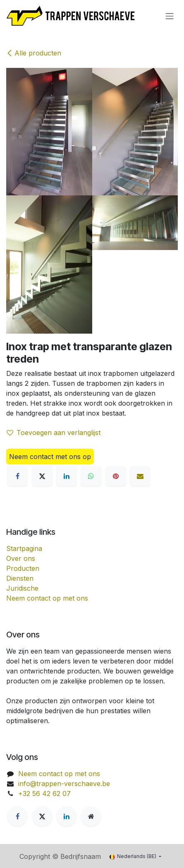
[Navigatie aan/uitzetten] (170, 16)
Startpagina (24, 548)
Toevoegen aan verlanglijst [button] (54, 433)
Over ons (21, 558)
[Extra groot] (91, 816)
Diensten (20, 578)
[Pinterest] (116, 476)
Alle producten (34, 53)
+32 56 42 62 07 (44, 793)
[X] (42, 476)
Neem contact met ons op (50, 457)
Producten (23, 568)
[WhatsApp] (91, 476)
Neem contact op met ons (47, 598)
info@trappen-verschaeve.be (64, 784)
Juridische (22, 588)
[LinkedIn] (67, 476)
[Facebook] (17, 476)
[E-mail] (140, 476)
